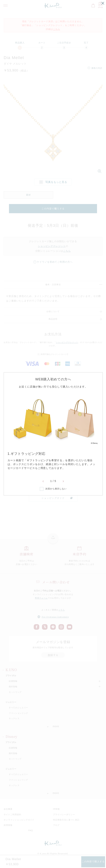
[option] (53, 431)
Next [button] (63, 481)
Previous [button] (43, 481)
